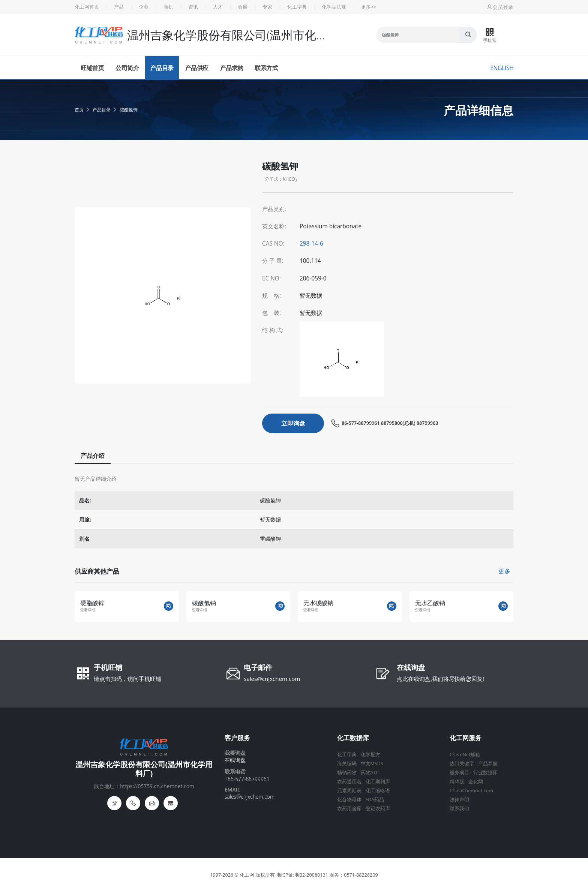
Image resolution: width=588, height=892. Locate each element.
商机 (168, 7)
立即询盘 (293, 423)
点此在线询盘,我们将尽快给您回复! (440, 679)
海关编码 (347, 764)
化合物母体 (349, 800)
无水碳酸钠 (318, 603)
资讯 (193, 7)
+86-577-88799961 (247, 779)
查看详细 (88, 610)
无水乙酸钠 (430, 603)
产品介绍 (92, 455)
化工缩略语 (378, 791)
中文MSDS (372, 764)
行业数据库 (485, 773)
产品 (119, 7)
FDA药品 (375, 800)
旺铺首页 (92, 68)
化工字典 (297, 7)
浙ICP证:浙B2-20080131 (302, 875)
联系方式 (266, 68)
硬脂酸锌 (92, 603)
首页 (79, 110)
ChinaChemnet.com (471, 791)
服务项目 (459, 773)
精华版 (457, 782)
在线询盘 (411, 668)
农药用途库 (349, 809)
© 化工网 (244, 875)
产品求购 (232, 68)
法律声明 (459, 800)
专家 (267, 7)
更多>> (369, 7)
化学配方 (370, 755)
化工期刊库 (378, 782)
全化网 (476, 782)
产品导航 (488, 764)
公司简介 (127, 68)
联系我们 (459, 809)
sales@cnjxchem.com (272, 679)
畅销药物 (347, 773)
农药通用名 (349, 782)
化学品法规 (334, 7)
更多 (504, 571)
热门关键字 (462, 764)
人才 (218, 7)
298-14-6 (311, 244)
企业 (144, 7)
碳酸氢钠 (204, 603)
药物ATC (370, 773)
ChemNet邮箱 (465, 755)
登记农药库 (378, 809)
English (502, 68)
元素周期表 (349, 791)
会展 (243, 7)
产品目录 (162, 68)
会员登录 (500, 7)
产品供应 (197, 68)
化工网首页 (87, 7)
